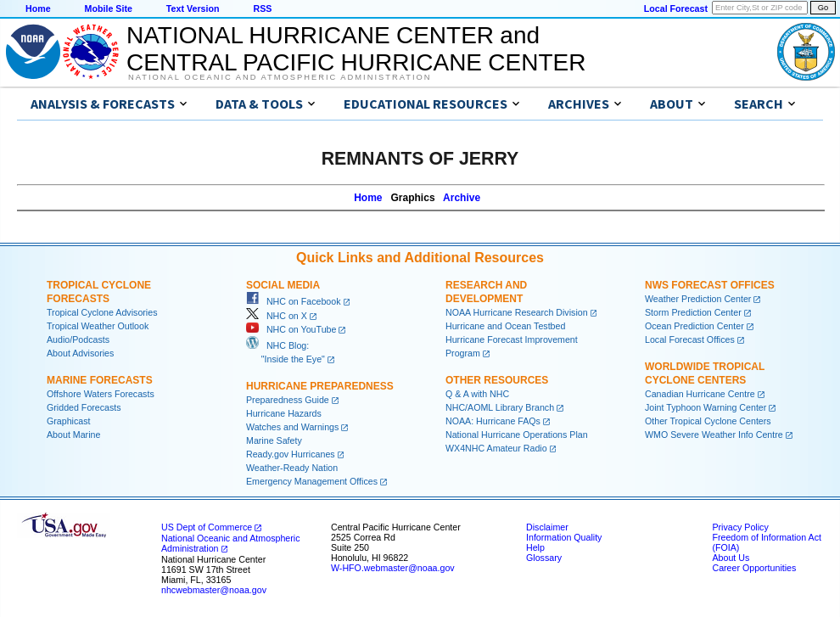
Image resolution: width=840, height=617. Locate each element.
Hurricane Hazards (284, 413)
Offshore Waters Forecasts (101, 394)
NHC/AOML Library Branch (500, 407)
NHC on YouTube (291, 329)
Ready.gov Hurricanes (291, 454)
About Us (731, 558)
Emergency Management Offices (312, 481)
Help (535, 547)
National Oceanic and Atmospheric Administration (280, 77)
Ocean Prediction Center (694, 326)
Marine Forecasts (100, 380)
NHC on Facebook (294, 301)
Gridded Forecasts (84, 407)
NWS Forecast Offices (710, 285)
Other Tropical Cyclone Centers (708, 421)
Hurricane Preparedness (320, 386)
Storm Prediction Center (693, 312)
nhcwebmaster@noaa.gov (214, 590)
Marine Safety (274, 440)
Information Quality (564, 537)
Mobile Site (109, 8)
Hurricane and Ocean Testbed (505, 326)
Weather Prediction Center (698, 299)
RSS (262, 8)
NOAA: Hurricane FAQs (493, 421)
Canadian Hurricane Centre (700, 394)
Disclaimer (547, 527)
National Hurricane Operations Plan (517, 435)
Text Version (193, 8)
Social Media (283, 285)
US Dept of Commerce (207, 527)
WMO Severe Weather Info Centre (714, 435)
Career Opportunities (754, 568)
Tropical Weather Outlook (98, 326)
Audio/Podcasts (78, 339)
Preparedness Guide (288, 400)
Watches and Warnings (292, 427)
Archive (462, 198)
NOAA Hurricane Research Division (517, 312)
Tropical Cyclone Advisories (102, 312)
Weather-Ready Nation (292, 468)
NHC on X (277, 316)
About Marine (73, 435)
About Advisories (80, 353)
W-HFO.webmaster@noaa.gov (393, 568)
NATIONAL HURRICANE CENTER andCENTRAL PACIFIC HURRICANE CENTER (356, 49)
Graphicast (69, 421)
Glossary (544, 558)
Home (38, 8)
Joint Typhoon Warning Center (706, 407)
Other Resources (497, 380)
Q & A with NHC (477, 394)
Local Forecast (676, 8)
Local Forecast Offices (690, 339)
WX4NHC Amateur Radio (496, 448)
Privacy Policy (740, 527)
